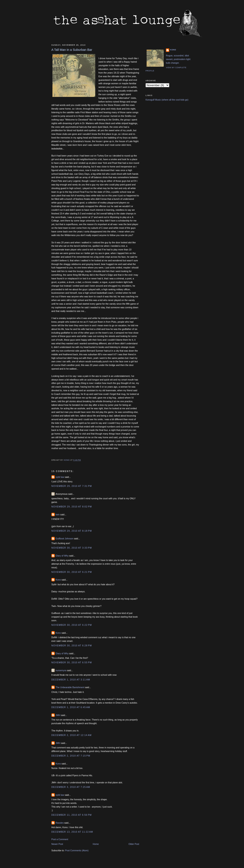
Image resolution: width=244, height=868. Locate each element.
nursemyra (61, 670)
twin (58, 514)
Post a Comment (60, 839)
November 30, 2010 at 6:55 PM (72, 662)
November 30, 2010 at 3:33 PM (72, 548)
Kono (58, 580)
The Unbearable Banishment (70, 687)
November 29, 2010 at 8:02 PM (72, 507)
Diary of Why (62, 556)
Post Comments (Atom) (77, 850)
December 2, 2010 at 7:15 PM (71, 756)
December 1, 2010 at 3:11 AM (71, 680)
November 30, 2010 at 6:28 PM (72, 645)
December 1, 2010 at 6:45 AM (71, 707)
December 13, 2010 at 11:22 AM (72, 832)
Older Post (134, 844)
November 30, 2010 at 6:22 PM (72, 625)
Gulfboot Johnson (64, 539)
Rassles (60, 823)
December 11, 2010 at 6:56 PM (71, 815)
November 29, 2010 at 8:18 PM (72, 531)
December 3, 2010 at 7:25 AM (71, 787)
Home (96, 844)
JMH (58, 715)
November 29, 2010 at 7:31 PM (72, 486)
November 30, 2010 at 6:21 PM (72, 572)
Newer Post (57, 844)
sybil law (60, 477)
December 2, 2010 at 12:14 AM (71, 735)
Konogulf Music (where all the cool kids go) (167, 100)
